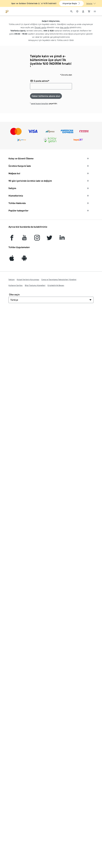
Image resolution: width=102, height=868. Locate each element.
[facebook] (12, 239)
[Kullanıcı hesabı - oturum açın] (83, 11)
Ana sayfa (64, 28)
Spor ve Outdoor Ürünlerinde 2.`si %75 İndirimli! (34, 3)
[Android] (24, 259)
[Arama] (71, 11)
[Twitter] (49, 239)
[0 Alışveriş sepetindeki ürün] (89, 11)
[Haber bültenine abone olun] (46, 96)
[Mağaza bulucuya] (77, 11)
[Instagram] (37, 239)
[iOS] (12, 259)
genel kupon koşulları (40, 104)
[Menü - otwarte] (95, 11)
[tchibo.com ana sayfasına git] (7, 11)
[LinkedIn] (62, 239)
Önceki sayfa (40, 28)
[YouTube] (24, 239)
